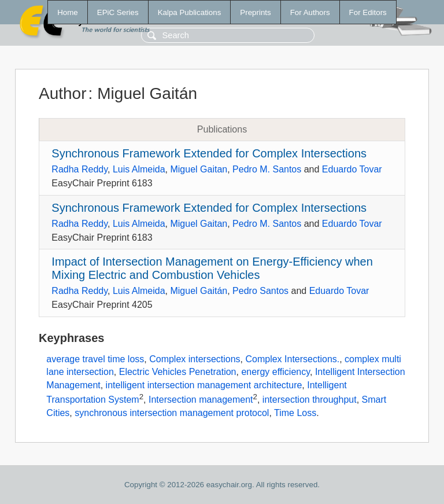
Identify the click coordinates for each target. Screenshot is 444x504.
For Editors (368, 12)
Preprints (255, 12)
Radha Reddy (79, 169)
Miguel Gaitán (199, 291)
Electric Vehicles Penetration (178, 372)
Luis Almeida (139, 169)
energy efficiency (275, 372)
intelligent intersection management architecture (204, 385)
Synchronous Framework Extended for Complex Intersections (209, 153)
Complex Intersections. (292, 359)
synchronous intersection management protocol (172, 413)
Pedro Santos (260, 291)
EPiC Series (118, 12)
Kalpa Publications (190, 12)
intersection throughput (310, 400)
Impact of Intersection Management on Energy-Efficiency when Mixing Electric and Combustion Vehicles (212, 268)
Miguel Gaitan (199, 169)
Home (68, 12)
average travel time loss (95, 359)
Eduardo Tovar (352, 169)
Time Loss (295, 413)
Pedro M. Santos (267, 169)
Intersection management (201, 400)
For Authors (310, 12)
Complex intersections (195, 359)
